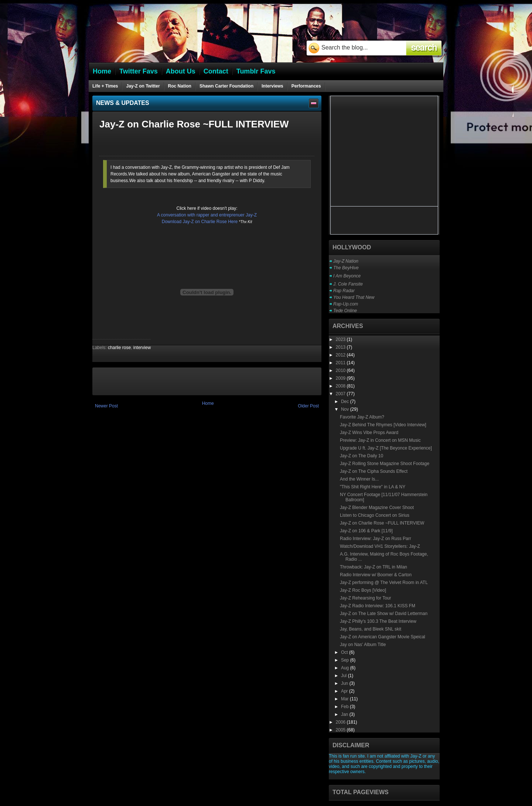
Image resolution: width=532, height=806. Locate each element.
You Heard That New (354, 297)
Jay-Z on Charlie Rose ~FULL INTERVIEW (382, 523)
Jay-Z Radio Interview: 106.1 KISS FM (378, 606)
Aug (346, 668)
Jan (345, 714)
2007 (341, 394)
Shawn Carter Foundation (226, 86)
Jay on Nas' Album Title (363, 645)
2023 (341, 339)
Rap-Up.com (346, 304)
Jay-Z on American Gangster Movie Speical (383, 637)
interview (142, 348)
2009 (341, 378)
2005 (341, 730)
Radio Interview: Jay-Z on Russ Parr (376, 539)
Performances (306, 86)
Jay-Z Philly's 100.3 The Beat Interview (378, 621)
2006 (341, 722)
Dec (346, 402)
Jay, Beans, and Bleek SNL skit (371, 629)
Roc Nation (180, 86)
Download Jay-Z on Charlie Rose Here (200, 222)
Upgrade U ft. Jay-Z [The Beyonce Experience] (386, 448)
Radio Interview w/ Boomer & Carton (376, 575)
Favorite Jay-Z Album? (362, 417)
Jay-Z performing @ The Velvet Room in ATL (384, 583)
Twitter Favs (139, 71)
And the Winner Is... (359, 479)
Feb (345, 707)
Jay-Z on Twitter (143, 86)
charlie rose (119, 348)
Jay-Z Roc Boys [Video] (363, 590)
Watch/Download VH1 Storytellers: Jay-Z (380, 546)
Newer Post (106, 406)
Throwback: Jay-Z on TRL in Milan (374, 567)
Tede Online (345, 311)
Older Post (308, 406)
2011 (341, 363)
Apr (345, 691)
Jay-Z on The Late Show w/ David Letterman (384, 614)
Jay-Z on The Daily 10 (362, 456)
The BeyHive (346, 268)
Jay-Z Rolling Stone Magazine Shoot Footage (385, 464)
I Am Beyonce (347, 276)
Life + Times (105, 86)
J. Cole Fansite (348, 284)
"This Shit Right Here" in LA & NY (373, 487)
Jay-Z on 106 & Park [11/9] (366, 531)
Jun (345, 683)
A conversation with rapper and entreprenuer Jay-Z (207, 215)
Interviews (272, 86)
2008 (341, 386)
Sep (346, 660)
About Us (181, 71)
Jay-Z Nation (346, 261)
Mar (345, 699)
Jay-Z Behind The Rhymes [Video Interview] (383, 425)
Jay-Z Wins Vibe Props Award (369, 433)
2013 (341, 347)
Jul (345, 676)
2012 (341, 355)
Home (208, 403)
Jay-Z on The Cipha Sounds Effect (374, 471)
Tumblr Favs (256, 71)
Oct (345, 652)
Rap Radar (344, 291)
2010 (341, 370)
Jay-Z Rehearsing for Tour (366, 598)
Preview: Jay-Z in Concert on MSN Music (380, 440)
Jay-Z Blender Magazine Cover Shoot (377, 508)
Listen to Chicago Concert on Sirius (375, 515)
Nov (346, 409)
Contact (216, 71)
